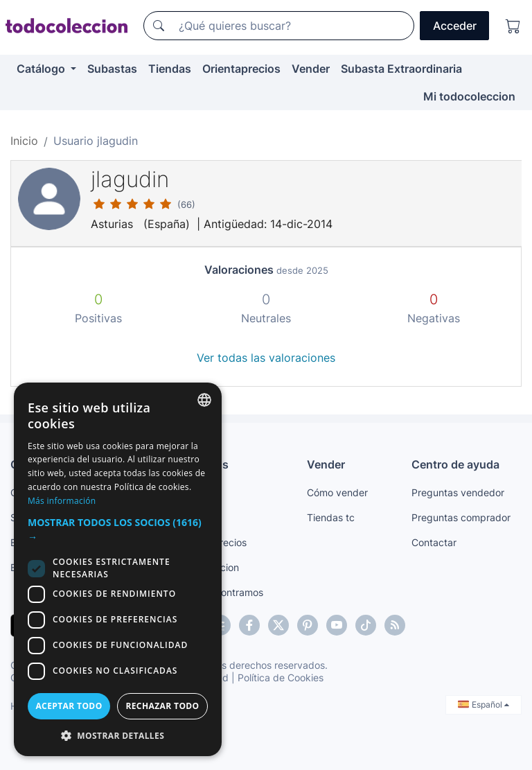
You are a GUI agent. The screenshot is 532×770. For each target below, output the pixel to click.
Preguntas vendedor (458, 492)
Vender (311, 69)
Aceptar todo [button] (69, 706)
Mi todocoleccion (469, 96)
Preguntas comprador (461, 517)
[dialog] (118, 569)
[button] (118, 530)
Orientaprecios (241, 69)
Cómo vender (337, 492)
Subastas (112, 69)
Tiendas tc (331, 517)
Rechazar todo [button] (162, 706)
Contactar (434, 542)
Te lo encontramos (222, 592)
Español (484, 705)
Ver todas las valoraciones (266, 358)
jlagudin (130, 179)
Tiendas (170, 69)
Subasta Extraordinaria (401, 69)
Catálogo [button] (42, 69)
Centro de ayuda (455, 464)
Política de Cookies (281, 677)
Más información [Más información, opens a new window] (62, 501)
